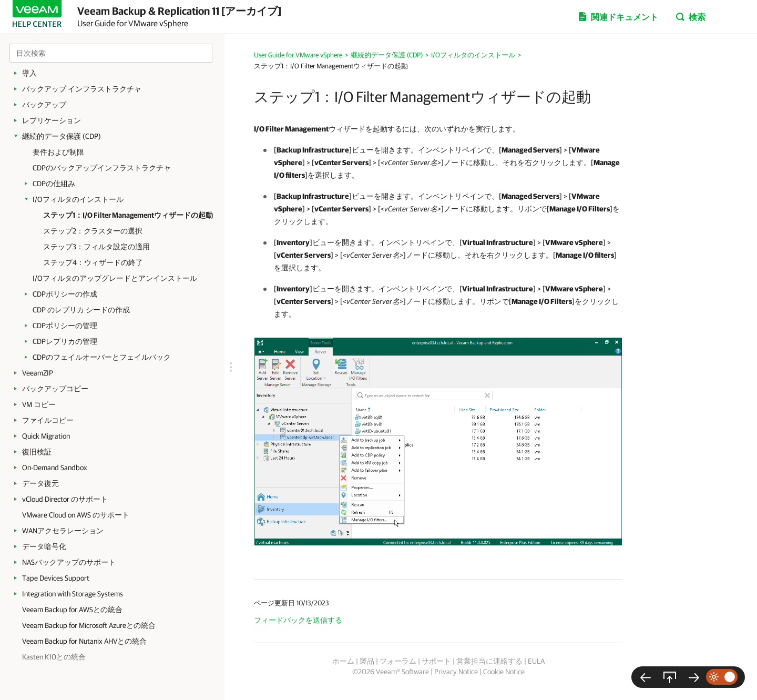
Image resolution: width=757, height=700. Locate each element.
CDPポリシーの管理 (65, 326)
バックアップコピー (55, 389)
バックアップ (44, 105)
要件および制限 (58, 152)
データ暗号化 (44, 546)
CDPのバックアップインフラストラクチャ (102, 168)
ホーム (343, 661)
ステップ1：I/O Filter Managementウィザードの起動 (128, 215)
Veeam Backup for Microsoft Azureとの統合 (89, 625)
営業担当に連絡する (489, 661)
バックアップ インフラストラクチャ (82, 89)
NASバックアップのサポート (69, 562)
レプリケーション (52, 120)
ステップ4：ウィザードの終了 (93, 262)
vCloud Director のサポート (65, 499)
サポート (436, 661)
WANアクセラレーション (63, 531)
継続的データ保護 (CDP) (62, 136)
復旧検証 (37, 452)
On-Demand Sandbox (55, 468)
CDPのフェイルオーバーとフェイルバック (102, 357)
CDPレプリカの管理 (65, 341)
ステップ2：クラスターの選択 (93, 231)
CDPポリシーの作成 (65, 294)
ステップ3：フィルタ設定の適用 (96, 247)
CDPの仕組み (54, 184)
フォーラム (398, 661)
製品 (367, 661)
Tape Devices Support (56, 578)
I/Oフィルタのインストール (78, 199)
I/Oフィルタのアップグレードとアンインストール (115, 278)
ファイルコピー (48, 420)
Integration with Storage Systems (73, 594)
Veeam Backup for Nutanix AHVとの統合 (84, 641)
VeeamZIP (38, 373)
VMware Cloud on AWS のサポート (76, 515)
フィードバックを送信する (298, 620)
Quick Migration (46, 436)
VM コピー (39, 404)
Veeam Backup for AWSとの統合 (72, 610)
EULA (536, 661)
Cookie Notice (504, 672)
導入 (29, 73)
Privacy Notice (456, 672)
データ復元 (40, 483)
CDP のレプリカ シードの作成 (81, 310)
